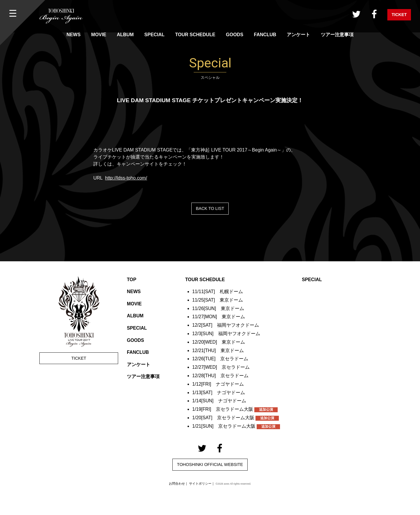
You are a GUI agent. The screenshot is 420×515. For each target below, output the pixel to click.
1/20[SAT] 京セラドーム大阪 (236, 418)
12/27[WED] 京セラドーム (221, 367)
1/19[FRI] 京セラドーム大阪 (235, 409)
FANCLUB (265, 35)
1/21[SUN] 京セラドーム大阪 (236, 426)
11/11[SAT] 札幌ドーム (218, 292)
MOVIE (99, 35)
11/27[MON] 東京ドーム (219, 317)
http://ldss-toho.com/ (126, 178)
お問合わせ (177, 483)
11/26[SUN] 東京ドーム (218, 308)
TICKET (399, 15)
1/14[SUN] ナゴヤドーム (219, 401)
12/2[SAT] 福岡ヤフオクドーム (226, 325)
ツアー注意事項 (337, 35)
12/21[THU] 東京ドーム (218, 350)
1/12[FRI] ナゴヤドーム (218, 384)
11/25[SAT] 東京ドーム (218, 300)
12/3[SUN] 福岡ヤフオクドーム (226, 334)
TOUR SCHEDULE (195, 35)
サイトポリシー (200, 483)
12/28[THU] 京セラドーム (220, 376)
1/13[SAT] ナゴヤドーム (219, 393)
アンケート (298, 35)
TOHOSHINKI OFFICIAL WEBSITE (210, 464)
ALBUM (125, 35)
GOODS (235, 35)
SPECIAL (154, 35)
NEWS (73, 35)
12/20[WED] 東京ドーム (219, 342)
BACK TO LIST (210, 208)
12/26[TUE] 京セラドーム (220, 359)
